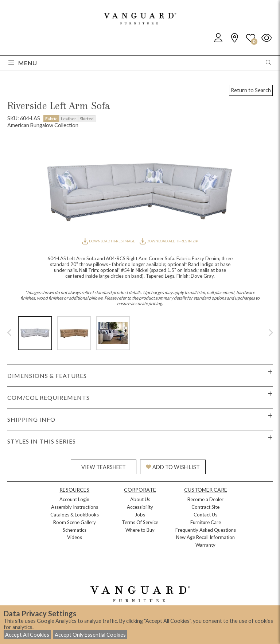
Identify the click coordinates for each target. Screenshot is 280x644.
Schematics (75, 530)
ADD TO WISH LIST (173, 467)
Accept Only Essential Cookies (90, 635)
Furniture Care (206, 522)
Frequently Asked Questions (206, 530)
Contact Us (205, 515)
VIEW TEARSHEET (104, 467)
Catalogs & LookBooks (75, 515)
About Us (140, 499)
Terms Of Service (140, 522)
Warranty (205, 545)
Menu (23, 63)
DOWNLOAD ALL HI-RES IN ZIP (169, 241)
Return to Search (251, 90)
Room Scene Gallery (75, 522)
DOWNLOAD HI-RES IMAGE (109, 241)
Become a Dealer (205, 499)
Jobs (140, 515)
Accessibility (140, 507)
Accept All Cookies (27, 635)
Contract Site (205, 507)
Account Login (74, 499)
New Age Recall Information (205, 537)
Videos (75, 537)
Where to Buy (140, 530)
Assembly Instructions (75, 507)
